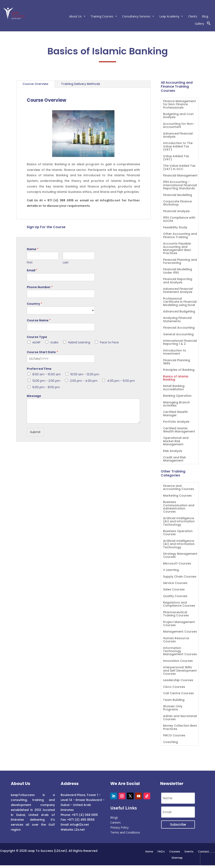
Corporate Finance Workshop (177, 203)
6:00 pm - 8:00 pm (46, 387)
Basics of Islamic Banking (176, 378)
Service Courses (175, 583)
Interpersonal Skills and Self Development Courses (180, 671)
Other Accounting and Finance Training (180, 236)
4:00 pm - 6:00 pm (121, 381)
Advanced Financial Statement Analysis (178, 291)
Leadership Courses (178, 680)
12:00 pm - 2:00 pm (46, 381)
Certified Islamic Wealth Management (179, 430)
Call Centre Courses (178, 694)
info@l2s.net (79, 825)
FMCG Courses (174, 736)
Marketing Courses (177, 496)
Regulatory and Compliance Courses (179, 604)
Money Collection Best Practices (180, 727)
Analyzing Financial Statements (177, 320)
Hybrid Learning (79, 342)
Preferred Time (39, 369)
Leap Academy (171, 16)
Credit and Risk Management (174, 459)
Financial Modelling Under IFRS (178, 271)
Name (33, 249)
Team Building (174, 700)
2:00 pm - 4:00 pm (84, 381)
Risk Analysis (173, 451)
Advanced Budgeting (179, 312)
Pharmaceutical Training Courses (176, 614)
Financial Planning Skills (177, 362)
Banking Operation (177, 396)
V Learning (171, 570)
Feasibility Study (175, 228)
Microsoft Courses (177, 564)
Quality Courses (175, 596)
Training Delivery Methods (81, 84)
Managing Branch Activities (176, 404)
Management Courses (180, 632)
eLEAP (36, 342)
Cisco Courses (174, 687)
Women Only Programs (173, 708)
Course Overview (36, 84)
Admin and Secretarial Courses (180, 718)
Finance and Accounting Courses (179, 488)
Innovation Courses (178, 661)
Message (34, 396)
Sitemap (177, 858)
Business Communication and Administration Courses (179, 507)
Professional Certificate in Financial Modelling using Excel (180, 302)
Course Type (37, 337)
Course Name (39, 320)
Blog (205, 16)
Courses (175, 851)
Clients (193, 16)
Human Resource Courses (176, 640)
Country (34, 304)
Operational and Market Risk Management (176, 441)
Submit (35, 432)
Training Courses (104, 16)
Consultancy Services (138, 16)
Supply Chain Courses (180, 577)
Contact (203, 851)
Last (66, 262)
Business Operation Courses (178, 533)
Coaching (170, 742)
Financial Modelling (178, 195)
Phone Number (40, 287)
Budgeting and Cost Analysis (178, 116)
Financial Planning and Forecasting (180, 262)
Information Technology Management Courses (180, 651)
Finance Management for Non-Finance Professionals (179, 105)
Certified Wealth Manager (175, 414)
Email (32, 270)
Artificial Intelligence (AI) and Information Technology (179, 522)
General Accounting (178, 335)
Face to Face (109, 342)
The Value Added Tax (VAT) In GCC (179, 168)
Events (189, 851)
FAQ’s (161, 851)
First (30, 262)
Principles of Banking (179, 370)
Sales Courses (174, 590)
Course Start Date (42, 352)
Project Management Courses (179, 624)
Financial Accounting (179, 328)
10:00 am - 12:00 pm (85, 374)
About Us (77, 16)
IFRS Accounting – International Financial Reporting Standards (180, 185)
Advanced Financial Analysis (178, 135)
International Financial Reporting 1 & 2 (180, 343)
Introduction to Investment (175, 352)
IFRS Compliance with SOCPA (179, 219)
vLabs (54, 342)
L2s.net (80, 830)
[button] (209, 24)
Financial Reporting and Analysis (178, 281)
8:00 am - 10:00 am (47, 374)
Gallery (199, 24)
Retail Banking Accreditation (174, 388)
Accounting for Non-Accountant (179, 126)
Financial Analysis (176, 211)
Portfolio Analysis (176, 422)
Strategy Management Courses (180, 556)
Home (149, 851)
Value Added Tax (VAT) (176, 158)
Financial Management (180, 176)
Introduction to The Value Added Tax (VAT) (178, 147)
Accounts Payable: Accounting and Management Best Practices (177, 249)
